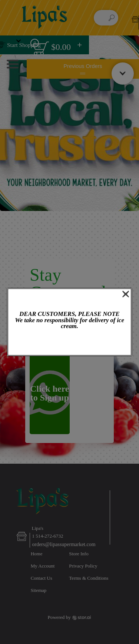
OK (69, 343)
